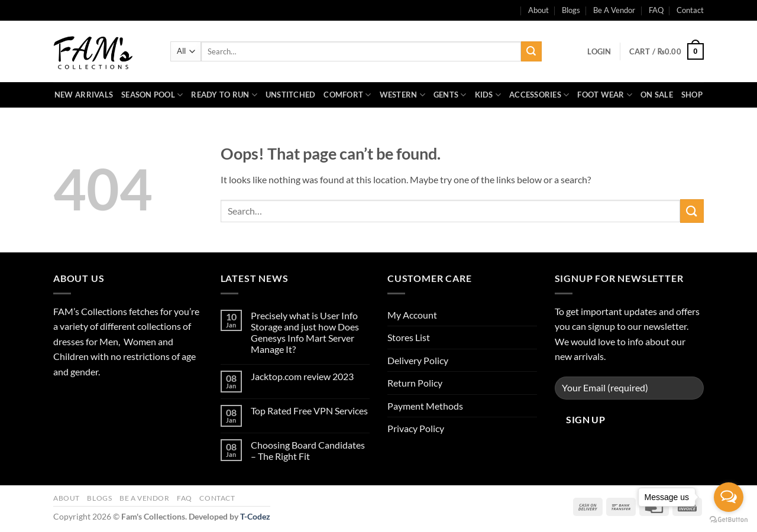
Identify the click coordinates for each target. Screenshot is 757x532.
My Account (412, 315)
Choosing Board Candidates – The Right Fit (308, 450)
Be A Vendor (614, 10)
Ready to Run (224, 95)
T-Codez (255, 516)
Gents (450, 95)
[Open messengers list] (729, 497)
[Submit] (531, 51)
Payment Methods (425, 406)
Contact (690, 10)
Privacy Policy (416, 428)
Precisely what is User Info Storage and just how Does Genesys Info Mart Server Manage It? (305, 332)
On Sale (657, 95)
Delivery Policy (418, 360)
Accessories (539, 95)
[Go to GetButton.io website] (729, 520)
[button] (599, 51)
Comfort (347, 95)
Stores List (409, 337)
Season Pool (152, 95)
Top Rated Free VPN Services (309, 411)
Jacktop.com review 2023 (302, 376)
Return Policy (415, 383)
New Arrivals (84, 95)
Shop (692, 95)
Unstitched (291, 95)
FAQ (656, 10)
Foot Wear (605, 95)
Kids (488, 95)
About (67, 498)
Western (402, 95)
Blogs (571, 10)
